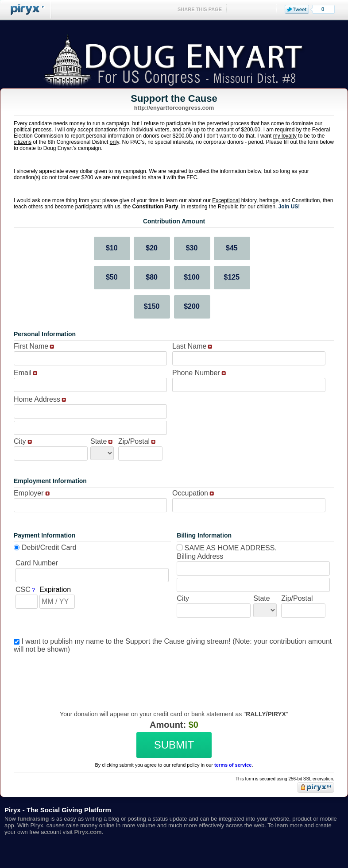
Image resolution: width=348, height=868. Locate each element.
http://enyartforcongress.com (174, 108)
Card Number (37, 563)
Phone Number (196, 373)
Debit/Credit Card (49, 547)
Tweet (297, 9)
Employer (29, 493)
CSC (23, 590)
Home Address (37, 399)
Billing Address (200, 556)
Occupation (190, 493)
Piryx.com (88, 832)
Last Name (189, 346)
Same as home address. (227, 548)
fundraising (33, 819)
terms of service (233, 765)
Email (23, 373)
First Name (31, 346)
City (20, 441)
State (99, 441)
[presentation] (173, 675)
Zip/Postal (134, 441)
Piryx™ (26, 10)
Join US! (289, 207)
